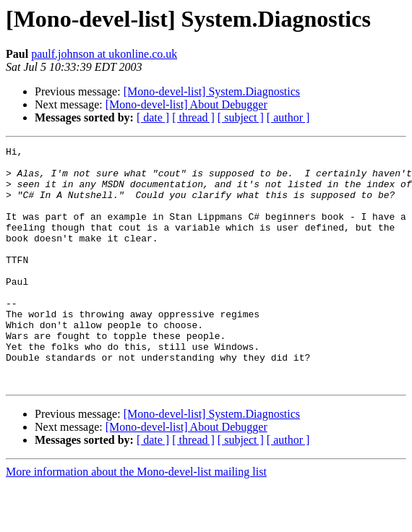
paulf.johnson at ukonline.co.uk (104, 54)
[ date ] (153, 117)
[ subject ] (241, 117)
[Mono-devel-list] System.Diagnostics (212, 91)
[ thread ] (193, 117)
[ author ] (288, 117)
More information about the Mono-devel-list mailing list (136, 519)
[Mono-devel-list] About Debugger (186, 104)
